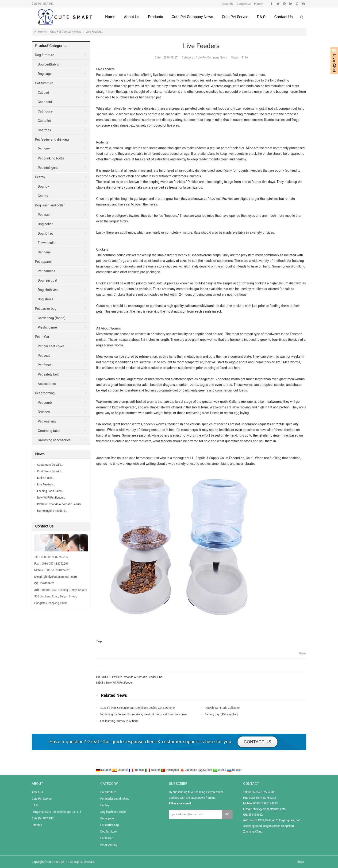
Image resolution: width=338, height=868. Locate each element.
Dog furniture (44, 55)
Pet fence (45, 365)
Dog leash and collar (50, 205)
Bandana (44, 252)
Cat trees (44, 130)
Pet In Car (42, 337)
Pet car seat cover (51, 346)
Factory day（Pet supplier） (222, 714)
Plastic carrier (48, 327)
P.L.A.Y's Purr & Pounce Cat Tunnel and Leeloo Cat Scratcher (137, 708)
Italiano (153, 770)
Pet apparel (43, 262)
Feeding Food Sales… (50, 491)
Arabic (220, 770)
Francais (137, 770)
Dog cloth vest (48, 290)
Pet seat (44, 356)
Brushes (44, 412)
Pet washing (47, 421)
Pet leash (45, 215)
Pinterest (297, 4)
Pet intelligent (48, 168)
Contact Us (243, 4)
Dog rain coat (48, 280)
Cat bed (43, 93)
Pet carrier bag (46, 309)
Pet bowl (44, 149)
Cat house (45, 111)
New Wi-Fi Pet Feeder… (51, 498)
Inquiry (258, 4)
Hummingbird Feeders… (52, 511)
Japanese (189, 770)
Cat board (45, 102)
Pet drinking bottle (51, 158)
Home (110, 17)
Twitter (278, 4)
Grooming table (49, 431)
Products (155, 17)
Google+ (284, 4)
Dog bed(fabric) (49, 64)
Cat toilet (44, 121)
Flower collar (47, 243)
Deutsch (104, 770)
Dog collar (45, 224)
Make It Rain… (46, 478)
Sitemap (37, 825)
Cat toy (43, 196)
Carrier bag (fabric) (52, 318)
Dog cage (45, 74)
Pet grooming (45, 393)
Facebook (272, 4)
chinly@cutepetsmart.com (60, 577)
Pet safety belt (48, 374)
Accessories (47, 384)
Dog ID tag (45, 233)
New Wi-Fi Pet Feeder (119, 683)
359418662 (47, 583)
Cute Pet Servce (235, 17)
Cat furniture (44, 83)
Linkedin (291, 4)
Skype (303, 4)
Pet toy (40, 177)
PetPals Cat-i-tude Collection (223, 708)
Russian (234, 770)
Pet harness (46, 271)
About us (132, 17)
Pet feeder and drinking (52, 139)
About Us (228, 4)
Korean (205, 770)
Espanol (120, 770)
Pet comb (45, 403)
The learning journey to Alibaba (119, 721)
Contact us (283, 17)
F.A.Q (261, 17)
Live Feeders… (46, 484)
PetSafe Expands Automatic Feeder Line (137, 677)
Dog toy (43, 186)
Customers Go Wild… (50, 465)
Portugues (170, 770)
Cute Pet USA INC (43, 818)
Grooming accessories (54, 440)
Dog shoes (46, 299)
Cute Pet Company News (192, 17)
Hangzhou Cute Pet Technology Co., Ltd (56, 812)
